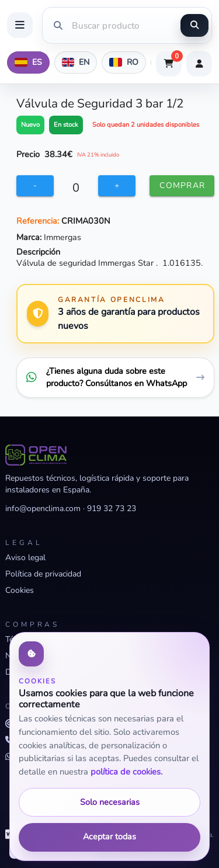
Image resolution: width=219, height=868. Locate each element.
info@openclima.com (43, 508)
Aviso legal (25, 558)
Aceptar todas (109, 836)
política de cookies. (126, 772)
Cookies (20, 590)
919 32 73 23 (112, 508)
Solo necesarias (110, 802)
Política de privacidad (43, 574)
